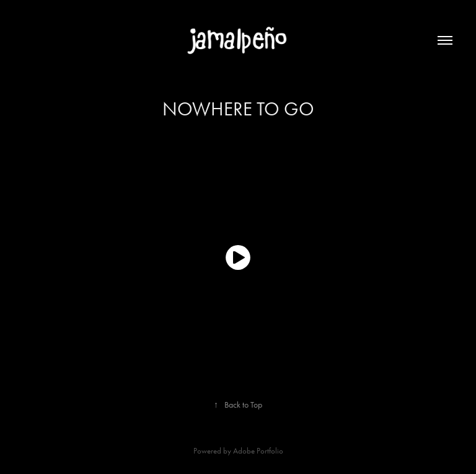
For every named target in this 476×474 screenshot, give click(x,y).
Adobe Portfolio (258, 451)
